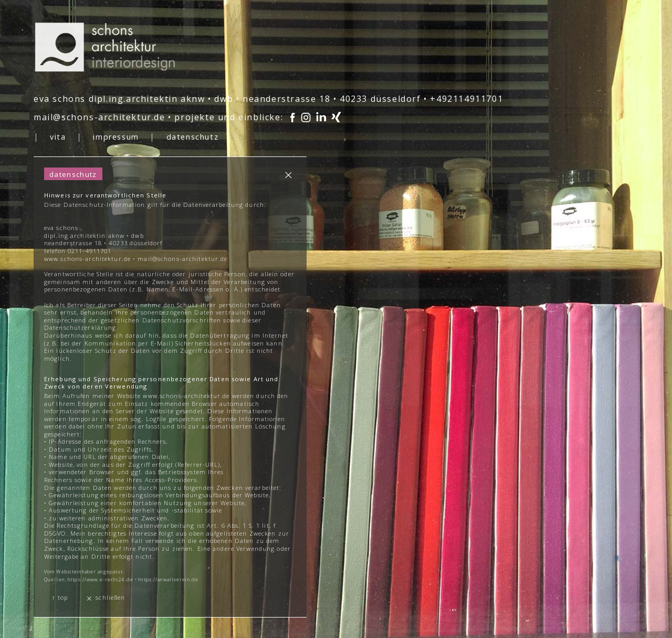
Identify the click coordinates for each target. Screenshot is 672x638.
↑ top (60, 597)
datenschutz (193, 137)
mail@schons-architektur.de (99, 117)
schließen (105, 598)
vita (58, 137)
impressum (116, 137)
